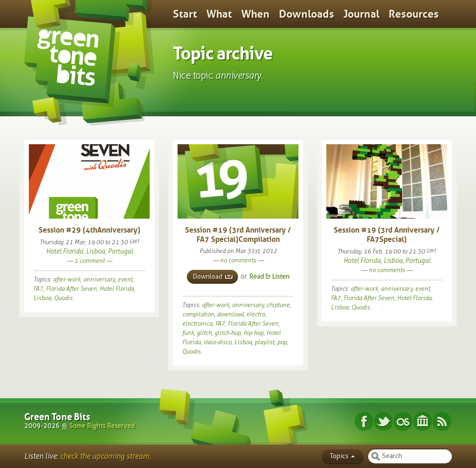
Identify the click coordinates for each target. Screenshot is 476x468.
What (219, 14)
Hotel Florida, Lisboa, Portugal (89, 251)
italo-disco (218, 342)
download (230, 314)
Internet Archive (423, 421)
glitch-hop (228, 333)
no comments (238, 260)
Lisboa (42, 298)
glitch (204, 333)
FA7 (38, 289)
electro (256, 314)
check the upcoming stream (105, 456)
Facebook (364, 421)
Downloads (307, 14)
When (255, 14)
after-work (67, 279)
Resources (414, 14)
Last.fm (403, 421)
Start (185, 14)
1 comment (89, 261)
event (125, 279)
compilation (198, 314)
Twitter (383, 421)
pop (282, 342)
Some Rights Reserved (102, 426)
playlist (264, 342)
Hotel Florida (117, 289)
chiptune (278, 305)
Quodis (63, 298)
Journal (361, 14)
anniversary (99, 279)
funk (188, 333)
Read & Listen (269, 277)
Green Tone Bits (57, 417)
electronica (197, 324)
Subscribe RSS (442, 421)
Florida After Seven (71, 289)
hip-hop (254, 333)
